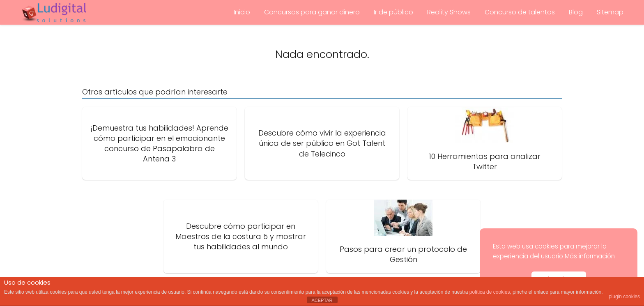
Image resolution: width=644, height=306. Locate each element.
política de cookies (490, 292)
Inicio (242, 12)
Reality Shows (449, 12)
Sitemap (610, 12)
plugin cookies (624, 297)
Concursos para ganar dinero (312, 12)
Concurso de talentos (520, 12)
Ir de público (393, 12)
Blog (576, 12)
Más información (590, 256)
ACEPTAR (322, 300)
